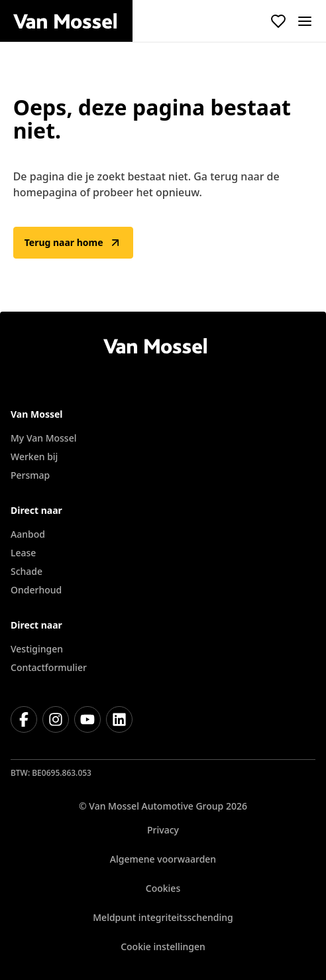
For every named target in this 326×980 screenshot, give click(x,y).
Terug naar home (73, 243)
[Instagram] (56, 719)
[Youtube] (87, 719)
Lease (23, 553)
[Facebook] (24, 719)
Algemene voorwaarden (163, 859)
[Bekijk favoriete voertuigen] (278, 21)
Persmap (30, 475)
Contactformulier (49, 667)
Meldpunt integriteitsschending (163, 917)
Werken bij (34, 457)
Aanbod (28, 534)
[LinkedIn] (119, 719)
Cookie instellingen (163, 947)
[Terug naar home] (73, 21)
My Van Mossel (43, 438)
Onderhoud (36, 590)
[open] (305, 21)
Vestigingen (37, 649)
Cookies (163, 888)
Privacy (163, 830)
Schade (27, 571)
